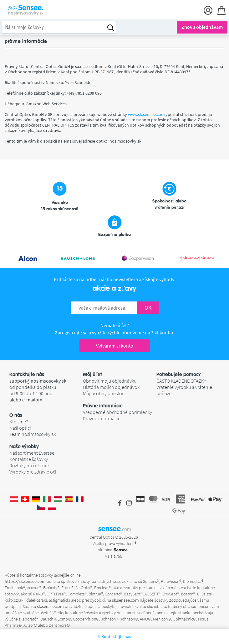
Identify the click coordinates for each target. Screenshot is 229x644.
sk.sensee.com (125, 600)
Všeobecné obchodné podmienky (117, 412)
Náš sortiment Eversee (32, 453)
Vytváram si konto (115, 346)
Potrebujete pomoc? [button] (179, 374)
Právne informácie (102, 418)
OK (148, 308)
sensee (115, 529)
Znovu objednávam (202, 27)
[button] (46, 415)
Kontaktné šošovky (29, 459)
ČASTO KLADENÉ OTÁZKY (181, 381)
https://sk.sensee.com (25, 581)
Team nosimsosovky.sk (33, 434)
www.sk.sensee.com (147, 114)
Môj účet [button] (92, 374)
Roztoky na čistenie (29, 465)
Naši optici (20, 428)
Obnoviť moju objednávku (110, 381)
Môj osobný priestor (103, 393)
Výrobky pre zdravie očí (33, 472)
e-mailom (32, 400)
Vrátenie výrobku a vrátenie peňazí (184, 390)
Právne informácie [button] (103, 406)
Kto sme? (19, 421)
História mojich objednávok (111, 387)
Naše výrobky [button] (24, 447)
